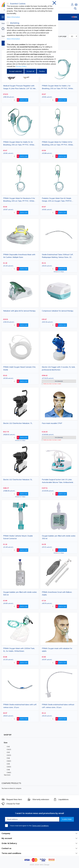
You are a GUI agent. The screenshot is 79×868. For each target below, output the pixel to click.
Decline (42, 71)
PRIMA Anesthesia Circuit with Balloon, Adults (57, 593)
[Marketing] (8, 23)
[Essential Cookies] (8, 4)
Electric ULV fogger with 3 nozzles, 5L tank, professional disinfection (59, 368)
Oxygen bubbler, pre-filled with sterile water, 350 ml (59, 537)
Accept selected (15, 71)
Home (4, 23)
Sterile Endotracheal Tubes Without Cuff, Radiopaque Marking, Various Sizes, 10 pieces (58, 256)
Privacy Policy (21, 66)
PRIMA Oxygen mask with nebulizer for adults (57, 650)
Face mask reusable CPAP (52, 423)
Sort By (5, 36)
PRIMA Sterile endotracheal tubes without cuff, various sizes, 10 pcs (58, 706)
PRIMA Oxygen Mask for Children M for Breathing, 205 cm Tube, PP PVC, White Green (57, 144)
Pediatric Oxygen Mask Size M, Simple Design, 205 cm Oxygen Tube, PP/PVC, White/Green (57, 200)
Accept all (30, 71)
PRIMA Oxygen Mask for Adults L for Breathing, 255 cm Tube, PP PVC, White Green (57, 87)
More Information (13, 17)
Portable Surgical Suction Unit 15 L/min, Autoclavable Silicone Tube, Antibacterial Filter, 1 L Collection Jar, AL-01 (57, 481)
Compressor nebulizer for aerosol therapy (58, 311)
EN (74, 17)
